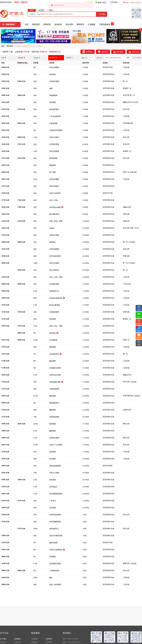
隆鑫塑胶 (53, 410)
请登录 (16, 2)
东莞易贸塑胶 (54, 144)
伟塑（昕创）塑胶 (56, 221)
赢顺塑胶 (53, 431)
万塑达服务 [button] (115, 2)
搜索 (128, 58)
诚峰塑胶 (53, 396)
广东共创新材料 (55, 116)
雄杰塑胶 (53, 319)
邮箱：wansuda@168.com (72, 642)
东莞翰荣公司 (54, 291)
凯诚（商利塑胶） (56, 585)
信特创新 (53, 74)
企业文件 (3, 642)
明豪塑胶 (53, 165)
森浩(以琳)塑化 (55, 305)
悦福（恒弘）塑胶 (56, 326)
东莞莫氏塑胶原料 (57, 298)
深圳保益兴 (54, 487)
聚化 (51, 578)
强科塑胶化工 (54, 529)
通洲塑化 (53, 242)
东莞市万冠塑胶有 (57, 550)
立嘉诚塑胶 (54, 123)
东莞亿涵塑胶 (54, 67)
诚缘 (51, 88)
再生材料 (69, 24)
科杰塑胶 (53, 459)
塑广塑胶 (53, 172)
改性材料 (58, 24)
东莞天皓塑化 (54, 186)
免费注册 (24, 2)
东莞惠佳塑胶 (54, 438)
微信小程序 (101, 3)
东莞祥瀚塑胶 (54, 249)
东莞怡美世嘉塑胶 (56, 130)
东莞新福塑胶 (54, 417)
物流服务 (35, 642)
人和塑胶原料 (54, 571)
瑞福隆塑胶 (54, 95)
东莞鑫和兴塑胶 (55, 368)
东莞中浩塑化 (54, 137)
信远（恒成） (55, 200)
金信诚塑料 (54, 340)
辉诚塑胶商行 (54, 403)
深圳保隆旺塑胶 (56, 382)
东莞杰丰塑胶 (54, 235)
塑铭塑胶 (53, 347)
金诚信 (52, 228)
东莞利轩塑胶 (54, 81)
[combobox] (62, 14)
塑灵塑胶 (53, 102)
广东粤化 (53, 501)
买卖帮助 (49, 642)
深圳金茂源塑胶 (55, 466)
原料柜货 (47, 24)
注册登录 (49, 639)
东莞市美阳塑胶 (55, 515)
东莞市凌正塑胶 (55, 375)
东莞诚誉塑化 (55, 354)
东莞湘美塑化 (54, 109)
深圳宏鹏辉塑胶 (55, 522)
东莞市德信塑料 (55, 256)
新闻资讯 (80, 24)
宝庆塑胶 (53, 508)
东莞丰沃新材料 (55, 193)
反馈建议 (18, 639)
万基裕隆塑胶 (54, 389)
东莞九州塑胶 (54, 263)
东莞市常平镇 (108, 67)
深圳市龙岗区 (108, 466)
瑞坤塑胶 (53, 424)
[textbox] (62, 14)
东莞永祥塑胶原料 (56, 536)
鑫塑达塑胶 (54, 543)
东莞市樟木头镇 (108, 74)
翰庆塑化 (54, 333)
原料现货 (36, 24)
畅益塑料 (53, 361)
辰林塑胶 (53, 452)
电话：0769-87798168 (70, 639)
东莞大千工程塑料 (56, 445)
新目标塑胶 (54, 158)
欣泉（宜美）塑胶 (56, 277)
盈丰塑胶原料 (54, 214)
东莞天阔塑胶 (54, 151)
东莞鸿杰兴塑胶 (56, 207)
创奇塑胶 (53, 480)
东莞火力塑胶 (54, 473)
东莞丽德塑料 (54, 312)
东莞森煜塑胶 (54, 284)
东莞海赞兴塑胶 (55, 564)
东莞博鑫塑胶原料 (56, 494)
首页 (27, 24)
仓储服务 (35, 639)
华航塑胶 (53, 557)
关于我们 (3, 639)
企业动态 (18, 642)
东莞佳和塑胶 (54, 179)
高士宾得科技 (54, 270)
